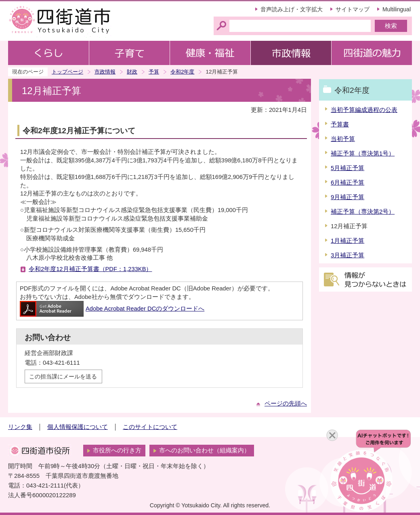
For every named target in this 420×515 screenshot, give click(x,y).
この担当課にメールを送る (63, 376)
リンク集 (20, 427)
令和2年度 (182, 72)
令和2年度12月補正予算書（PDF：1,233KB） (90, 269)
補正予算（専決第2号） (363, 212)
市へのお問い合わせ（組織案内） (205, 450)
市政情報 (105, 72)
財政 (132, 72)
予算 (154, 72)
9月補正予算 (348, 197)
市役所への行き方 (117, 450)
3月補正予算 (348, 255)
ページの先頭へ (286, 404)
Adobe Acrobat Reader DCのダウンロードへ (112, 309)
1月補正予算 (348, 241)
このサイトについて (150, 427)
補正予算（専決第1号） (363, 153)
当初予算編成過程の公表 (364, 110)
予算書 (340, 124)
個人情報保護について (78, 427)
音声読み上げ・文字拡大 (292, 9)
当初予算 (343, 139)
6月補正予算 (348, 183)
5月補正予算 (348, 168)
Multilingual (397, 9)
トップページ (67, 72)
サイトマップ (353, 9)
